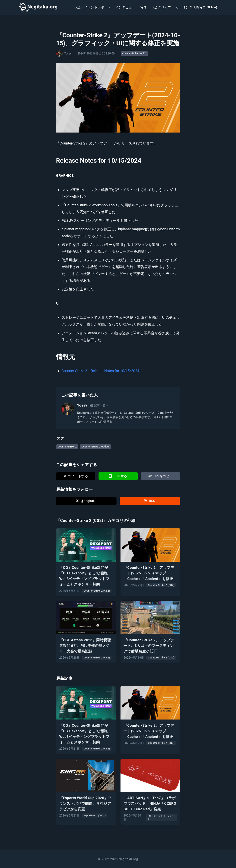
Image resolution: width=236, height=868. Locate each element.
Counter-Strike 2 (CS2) (134, 53)
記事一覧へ (99, 405)
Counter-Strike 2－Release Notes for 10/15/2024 (100, 371)
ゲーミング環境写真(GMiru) (197, 7)
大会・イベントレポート (93, 7)
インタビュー (125, 7)
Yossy (82, 405)
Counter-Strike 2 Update (96, 447)
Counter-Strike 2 (67, 447)
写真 (143, 7)
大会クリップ (161, 7)
